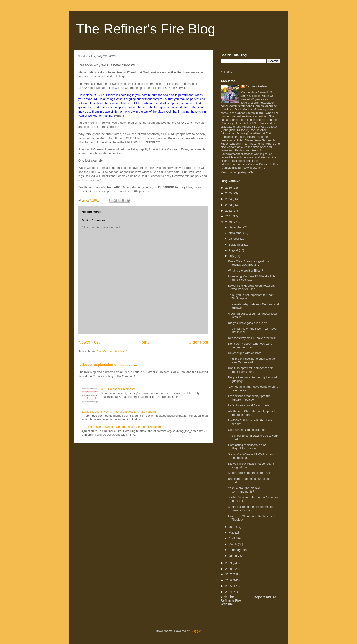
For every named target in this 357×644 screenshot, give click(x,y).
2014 (229, 592)
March (233, 544)
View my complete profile (237, 172)
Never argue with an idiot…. (246, 353)
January (235, 556)
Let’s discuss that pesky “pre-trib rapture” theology (249, 398)
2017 (229, 574)
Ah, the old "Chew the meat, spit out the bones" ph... (251, 413)
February (235, 550)
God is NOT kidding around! (246, 430)
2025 (229, 193)
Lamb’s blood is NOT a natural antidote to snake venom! (119, 412)
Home (144, 342)
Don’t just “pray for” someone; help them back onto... (251, 370)
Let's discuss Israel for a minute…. (250, 405)
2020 (229, 222)
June (232, 527)
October (235, 239)
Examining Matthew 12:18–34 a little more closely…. (252, 278)
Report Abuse (265, 597)
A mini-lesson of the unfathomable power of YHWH (250, 509)
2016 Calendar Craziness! (118, 389)
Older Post (198, 342)
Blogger (196, 631)
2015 (229, 586)
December (236, 227)
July (232, 256)
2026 (229, 188)
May (232, 532)
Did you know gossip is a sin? (247, 323)
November (236, 233)
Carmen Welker (256, 86)
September (236, 245)
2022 (229, 211)
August (234, 250)
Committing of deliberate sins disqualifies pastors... (247, 447)
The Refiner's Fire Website (231, 600)
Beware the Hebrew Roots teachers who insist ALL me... (251, 287)
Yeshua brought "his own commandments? (244, 490)
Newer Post (89, 342)
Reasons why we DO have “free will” (252, 338)
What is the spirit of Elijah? (245, 271)
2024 (229, 199)
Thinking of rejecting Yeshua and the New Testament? (252, 360)
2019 (229, 563)
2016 (229, 580)
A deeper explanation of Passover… (108, 365)
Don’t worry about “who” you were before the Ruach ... (250, 345)
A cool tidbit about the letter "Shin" (250, 473)
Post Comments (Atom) (112, 351)
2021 (229, 216)
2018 (229, 569)
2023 (229, 205)
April (232, 538)
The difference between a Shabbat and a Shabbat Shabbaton (122, 427)
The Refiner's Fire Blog (146, 29)
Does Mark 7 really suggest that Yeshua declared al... (249, 263)
